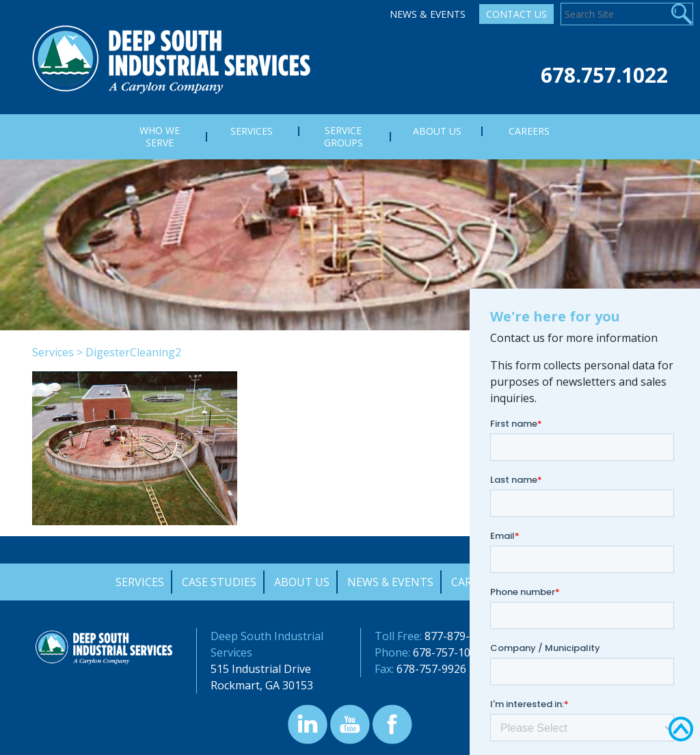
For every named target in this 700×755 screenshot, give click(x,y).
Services (53, 352)
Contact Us (516, 14)
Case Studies (219, 582)
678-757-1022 (448, 652)
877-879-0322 (459, 636)
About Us (302, 582)
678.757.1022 (604, 75)
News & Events (428, 14)
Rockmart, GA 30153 (262, 685)
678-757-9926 (431, 669)
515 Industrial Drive (261, 669)
